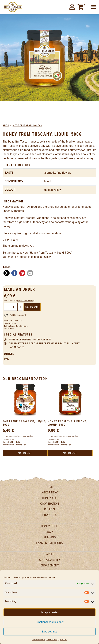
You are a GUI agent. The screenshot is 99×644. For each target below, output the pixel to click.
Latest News (50, 492)
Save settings (49, 632)
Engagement (50, 565)
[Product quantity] (13, 307)
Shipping (50, 537)
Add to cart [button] (25, 453)
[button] (72, 7)
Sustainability (50, 560)
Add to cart (32, 307)
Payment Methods (49, 543)
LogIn (49, 532)
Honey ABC (49, 498)
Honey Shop (49, 526)
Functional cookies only (49, 622)
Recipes (49, 509)
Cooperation (49, 504)
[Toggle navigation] (94, 7)
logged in (25, 257)
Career (49, 554)
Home (50, 487)
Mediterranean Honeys (27, 125)
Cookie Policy (38, 639)
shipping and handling (26, 301)
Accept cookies (50, 612)
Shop (6, 125)
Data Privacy (53, 639)
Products (49, 515)
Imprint (64, 639)
